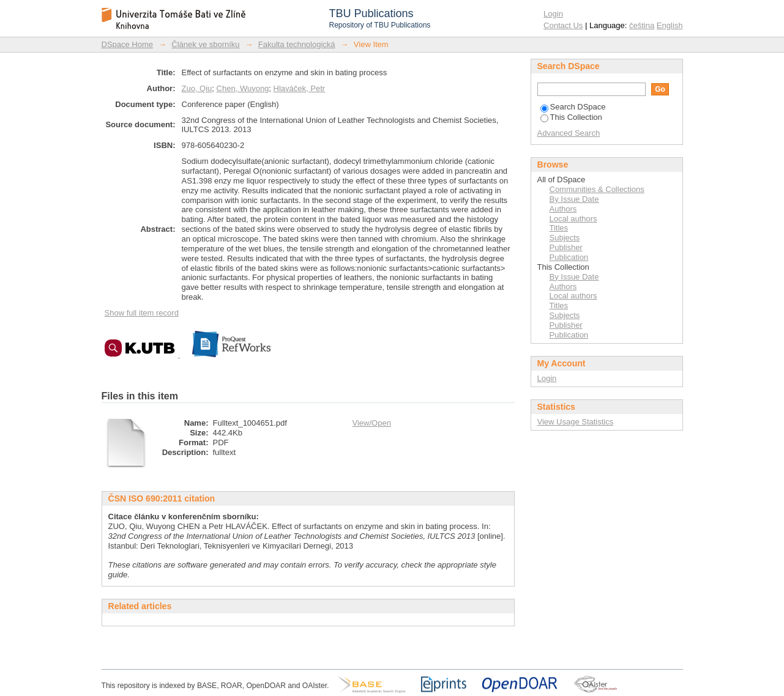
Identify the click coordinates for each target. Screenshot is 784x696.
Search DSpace (573, 107)
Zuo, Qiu (197, 88)
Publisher (566, 247)
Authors (563, 209)
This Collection (571, 117)
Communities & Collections (597, 189)
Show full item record (142, 313)
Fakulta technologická (297, 44)
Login (553, 14)
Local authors (573, 219)
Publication (569, 257)
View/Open (372, 423)
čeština (642, 25)
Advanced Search (569, 133)
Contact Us (563, 25)
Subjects (565, 238)
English (670, 25)
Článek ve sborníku (205, 44)
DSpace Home (128, 44)
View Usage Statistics (576, 422)
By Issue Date (574, 199)
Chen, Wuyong (243, 88)
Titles (559, 228)
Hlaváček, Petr (300, 88)
